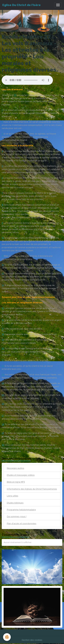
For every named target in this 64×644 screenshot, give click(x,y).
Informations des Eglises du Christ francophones (32, 489)
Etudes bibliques (15, 503)
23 (3, 375)
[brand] (22, 5)
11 (3, 256)
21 (3, 360)
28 (3, 424)
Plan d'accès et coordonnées (22, 524)
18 (3, 334)
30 (3, 445)
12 (3, 265)
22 (3, 366)
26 (3, 404)
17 (3, 329)
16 (3, 320)
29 (3, 433)
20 (3, 349)
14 (3, 285)
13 (3, 274)
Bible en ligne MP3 (16, 482)
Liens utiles (13, 496)
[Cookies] (7, 637)
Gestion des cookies (32, 640)
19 (3, 340)
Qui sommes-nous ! (17, 517)
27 (3, 416)
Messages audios (16, 468)
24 (3, 383)
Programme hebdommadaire (21, 510)
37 (15, 95)
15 (3, 308)
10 (3, 238)
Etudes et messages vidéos (21, 475)
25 (3, 395)
